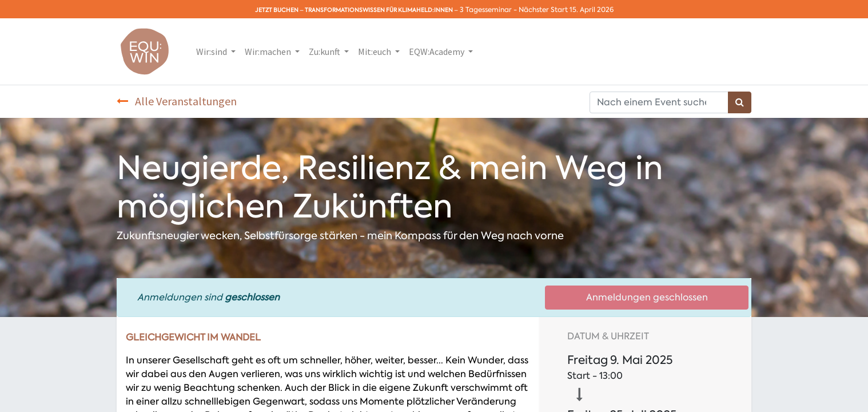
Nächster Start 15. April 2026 (566, 10)
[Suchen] (740, 102)
